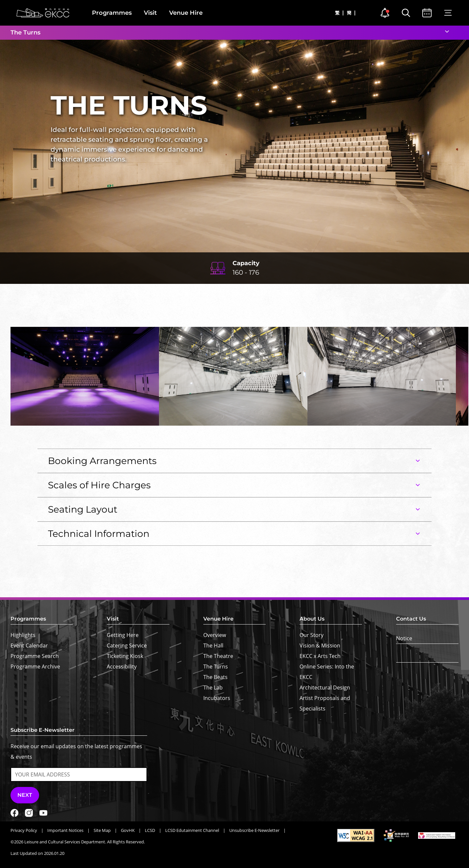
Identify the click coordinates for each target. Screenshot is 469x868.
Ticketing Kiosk (125, 656)
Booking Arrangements (102, 461)
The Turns (216, 667)
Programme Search (35, 656)
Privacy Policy (24, 830)
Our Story (312, 635)
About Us (312, 619)
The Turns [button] (25, 32)
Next (25, 795)
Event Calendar (29, 646)
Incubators (217, 698)
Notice (404, 638)
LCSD (150, 830)
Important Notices (65, 830)
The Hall (213, 646)
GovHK (128, 830)
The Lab (213, 688)
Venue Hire (186, 13)
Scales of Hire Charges (99, 485)
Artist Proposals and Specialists (325, 703)
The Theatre (218, 656)
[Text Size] (427, 657)
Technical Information (99, 534)
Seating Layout (83, 509)
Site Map (102, 830)
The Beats (215, 677)
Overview (215, 635)
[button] (444, 317)
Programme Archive (35, 667)
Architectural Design (325, 688)
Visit (150, 13)
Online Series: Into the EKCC (327, 672)
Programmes (112, 13)
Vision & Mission (320, 646)
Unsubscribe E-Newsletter (254, 830)
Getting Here (123, 635)
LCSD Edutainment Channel (192, 830)
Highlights (23, 635)
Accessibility (122, 667)
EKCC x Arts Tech (320, 656)
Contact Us (411, 619)
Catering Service (127, 646)
